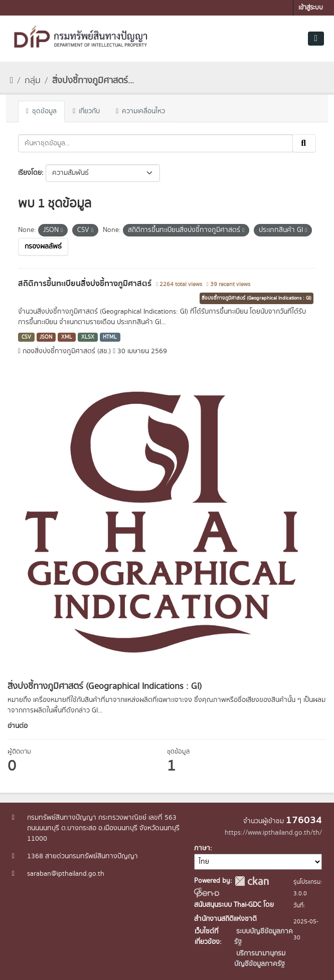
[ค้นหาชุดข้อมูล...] (155, 143)
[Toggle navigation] (316, 39)
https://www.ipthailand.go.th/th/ (273, 833)
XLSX (88, 337)
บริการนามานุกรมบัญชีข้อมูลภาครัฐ (260, 959)
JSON (46, 337)
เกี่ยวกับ (86, 111)
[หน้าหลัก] (12, 81)
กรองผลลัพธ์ (43, 247)
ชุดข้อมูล (41, 111)
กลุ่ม (33, 81)
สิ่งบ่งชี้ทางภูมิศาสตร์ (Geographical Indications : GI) (257, 298)
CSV (26, 337)
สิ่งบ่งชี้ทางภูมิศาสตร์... (93, 81)
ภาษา (202, 848)
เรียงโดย (30, 173)
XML (67, 337)
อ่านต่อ (18, 726)
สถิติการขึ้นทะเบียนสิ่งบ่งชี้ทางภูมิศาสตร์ (86, 284)
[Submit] (304, 143)
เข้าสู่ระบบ (311, 8)
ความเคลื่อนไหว (140, 111)
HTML (110, 337)
